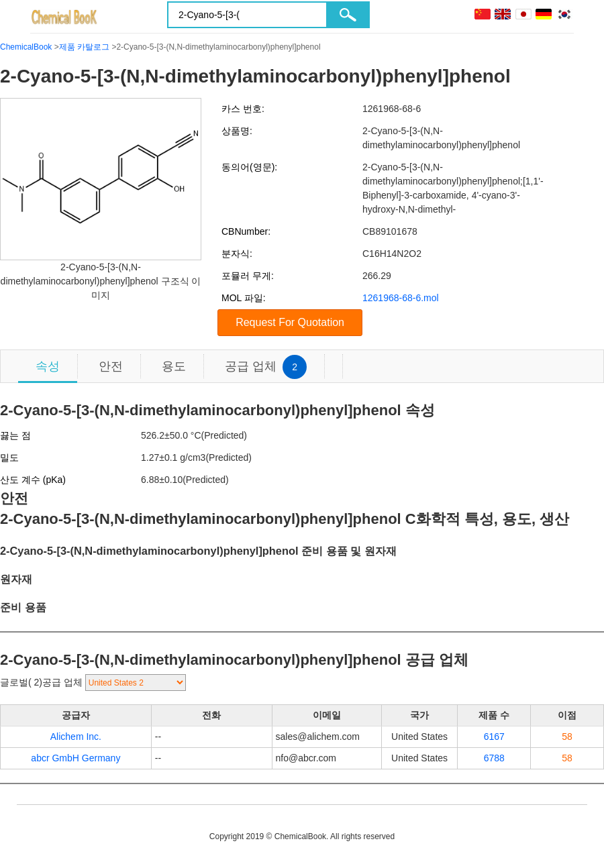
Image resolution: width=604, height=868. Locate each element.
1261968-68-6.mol (401, 298)
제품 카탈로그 (84, 47)
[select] (136, 683)
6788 (494, 758)
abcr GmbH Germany (75, 758)
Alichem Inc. (76, 737)
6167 (494, 737)
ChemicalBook (26, 47)
